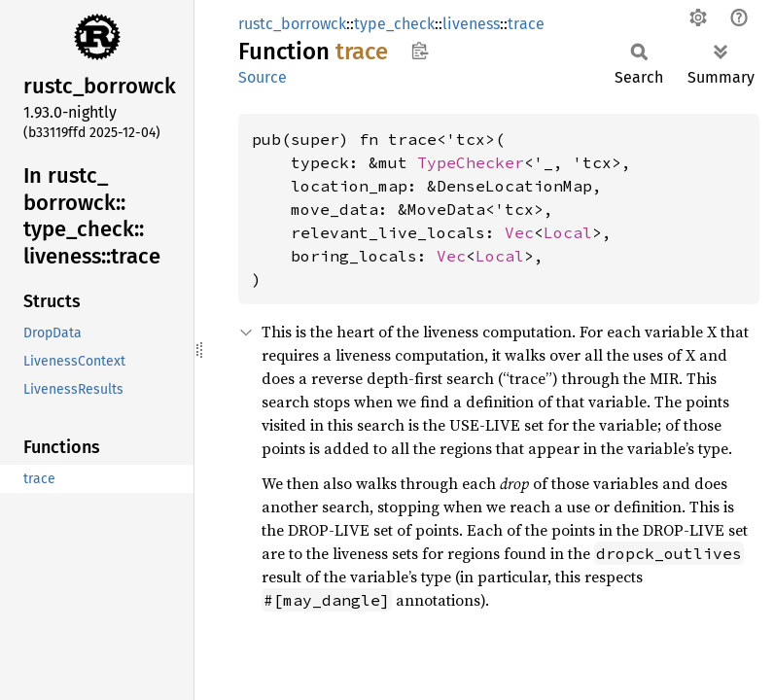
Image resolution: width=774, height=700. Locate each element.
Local (568, 232)
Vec (519, 232)
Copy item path (420, 51)
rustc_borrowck (292, 24)
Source (263, 77)
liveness (471, 24)
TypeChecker (471, 162)
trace (526, 24)
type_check (394, 24)
